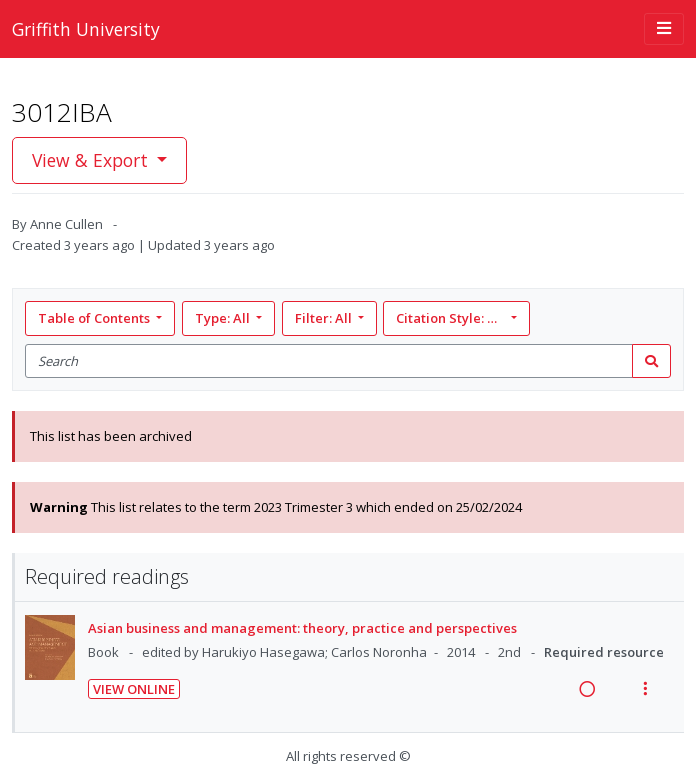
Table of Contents (95, 318)
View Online (134, 689)
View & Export (92, 160)
